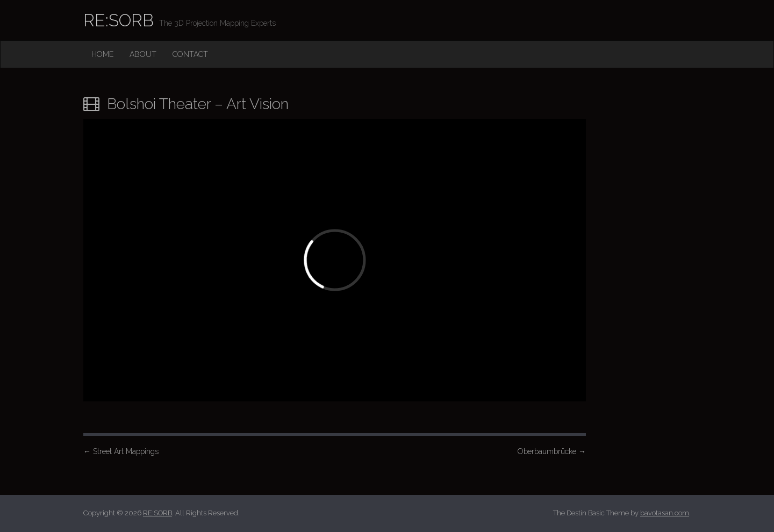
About (143, 54)
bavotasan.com (665, 513)
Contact (190, 54)
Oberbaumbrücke (552, 451)
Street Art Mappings (121, 451)
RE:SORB (119, 20)
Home (102, 54)
